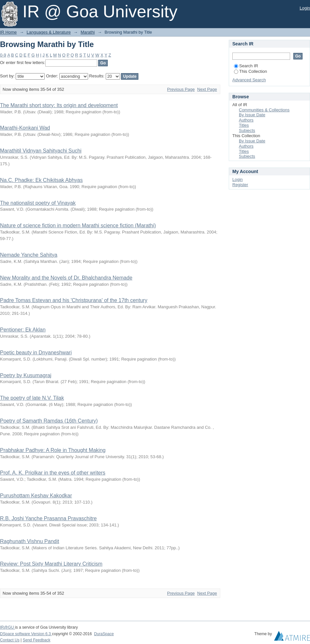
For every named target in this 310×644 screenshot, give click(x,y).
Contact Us (10, 640)
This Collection (250, 71)
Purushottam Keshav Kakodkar (36, 496)
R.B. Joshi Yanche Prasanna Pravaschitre (48, 518)
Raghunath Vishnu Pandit (30, 541)
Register (240, 185)
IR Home (8, 32)
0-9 (3, 55)
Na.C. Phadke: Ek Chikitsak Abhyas (41, 180)
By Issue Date (252, 115)
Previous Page (181, 89)
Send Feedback (37, 640)
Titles (244, 125)
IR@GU (8, 627)
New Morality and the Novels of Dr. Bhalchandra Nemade (66, 278)
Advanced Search (249, 80)
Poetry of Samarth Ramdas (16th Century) (49, 421)
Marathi (88, 32)
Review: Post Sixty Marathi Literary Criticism (51, 564)
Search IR (246, 66)
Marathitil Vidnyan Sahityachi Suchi (41, 151)
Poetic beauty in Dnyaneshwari (36, 353)
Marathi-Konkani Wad (25, 128)
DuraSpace (104, 634)
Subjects (247, 130)
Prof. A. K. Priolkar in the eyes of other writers (53, 473)
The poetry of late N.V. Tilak (32, 398)
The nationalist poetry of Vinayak (38, 203)
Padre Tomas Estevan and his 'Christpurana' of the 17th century (74, 300)
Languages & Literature (49, 32)
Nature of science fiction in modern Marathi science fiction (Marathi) (78, 225)
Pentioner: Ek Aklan (23, 330)
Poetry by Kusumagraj (26, 375)
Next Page (207, 89)
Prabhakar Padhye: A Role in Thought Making (53, 450)
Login (305, 8)
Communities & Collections (264, 110)
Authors (246, 120)
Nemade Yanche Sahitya (29, 255)
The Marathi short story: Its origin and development (59, 105)
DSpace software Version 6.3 (26, 634)
